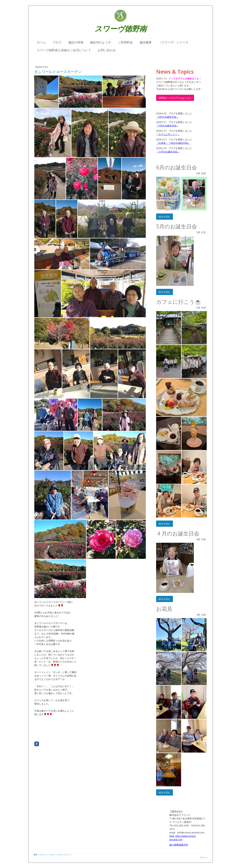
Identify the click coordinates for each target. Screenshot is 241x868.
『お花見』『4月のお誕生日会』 (173, 143)
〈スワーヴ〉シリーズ (173, 42)
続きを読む (165, 217)
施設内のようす (101, 42)
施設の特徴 (76, 42)
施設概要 (146, 42)
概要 (35, 855)
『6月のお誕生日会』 (167, 117)
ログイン (204, 857)
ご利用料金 (125, 42)
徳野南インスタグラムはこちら (175, 98)
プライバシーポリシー (49, 855)
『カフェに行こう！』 (168, 134)
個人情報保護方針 (179, 845)
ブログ (57, 42)
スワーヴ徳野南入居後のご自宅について (64, 50)
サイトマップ (65, 855)
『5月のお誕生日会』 (167, 126)
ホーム (41, 42)
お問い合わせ (107, 50)
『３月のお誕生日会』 (168, 152)
